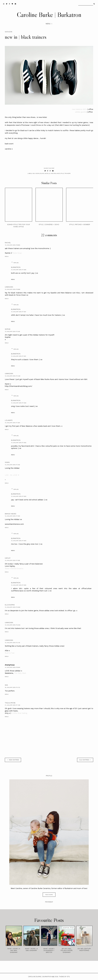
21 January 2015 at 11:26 (12, 705)
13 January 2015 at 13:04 (12, 423)
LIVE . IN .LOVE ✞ (12, 475)
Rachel (8, 243)
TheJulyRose (10, 703)
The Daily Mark (20, 673)
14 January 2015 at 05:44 (12, 667)
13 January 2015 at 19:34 (19, 585)
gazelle (47, 173)
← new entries (13, 760)
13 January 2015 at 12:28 (12, 376)
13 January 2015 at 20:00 (12, 607)
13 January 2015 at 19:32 (19, 403)
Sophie (8, 329)
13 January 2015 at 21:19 (12, 643)
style (62, 173)
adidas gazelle (81, 112)
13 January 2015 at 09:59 (12, 289)
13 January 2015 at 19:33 (19, 496)
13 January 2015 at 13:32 (12, 465)
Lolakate (9, 420)
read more (49, 895)
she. (6, 685)
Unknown (9, 287)
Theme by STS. (64, 977)
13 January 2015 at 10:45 (12, 331)
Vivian (7, 462)
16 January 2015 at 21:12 (12, 687)
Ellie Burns (10, 605)
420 (34, 173)
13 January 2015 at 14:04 (12, 516)
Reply (7, 256)
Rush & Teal (10, 653)
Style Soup (17, 253)
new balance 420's (80, 109)
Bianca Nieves (10, 514)
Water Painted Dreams (14, 569)
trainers (67, 173)
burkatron (16, 267)
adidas (37, 173)
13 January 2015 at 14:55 (12, 560)
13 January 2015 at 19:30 (19, 270)
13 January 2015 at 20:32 (13, 625)
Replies (16, 263)
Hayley (8, 558)
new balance (55, 173)
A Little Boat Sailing (19, 713)
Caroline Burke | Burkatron (49, 15)
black (42, 173)
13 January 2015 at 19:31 (19, 312)
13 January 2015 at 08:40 (12, 245)
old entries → (85, 760)
